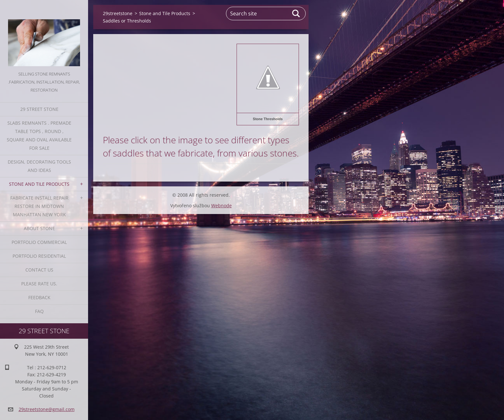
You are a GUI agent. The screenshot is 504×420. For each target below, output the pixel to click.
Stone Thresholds (268, 119)
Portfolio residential (39, 256)
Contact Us (39, 270)
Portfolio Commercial (39, 242)
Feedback (39, 297)
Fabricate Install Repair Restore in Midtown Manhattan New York (39, 206)
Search (296, 13)
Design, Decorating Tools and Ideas (39, 166)
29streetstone (118, 13)
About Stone (39, 228)
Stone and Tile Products (39, 184)
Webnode (221, 206)
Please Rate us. (39, 284)
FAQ (39, 311)
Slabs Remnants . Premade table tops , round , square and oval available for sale (39, 135)
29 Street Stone (39, 109)
